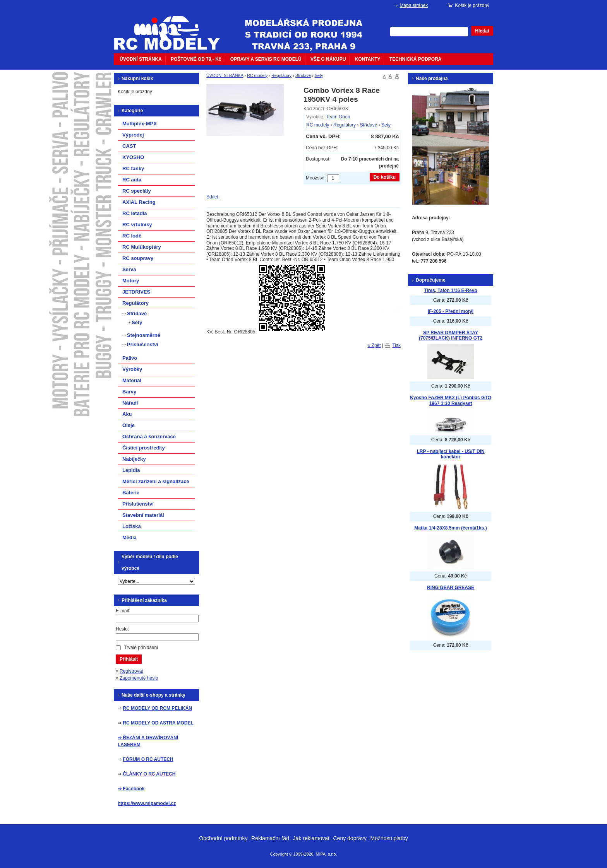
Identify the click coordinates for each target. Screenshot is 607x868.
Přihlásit (129, 659)
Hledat (482, 31)
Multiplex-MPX (140, 124)
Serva (129, 269)
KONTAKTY (368, 59)
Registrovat (131, 671)
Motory (131, 281)
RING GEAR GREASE (451, 588)
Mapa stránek (414, 5)
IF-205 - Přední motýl (451, 311)
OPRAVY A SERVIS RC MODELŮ (266, 59)
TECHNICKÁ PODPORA (416, 59)
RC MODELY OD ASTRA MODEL (158, 723)
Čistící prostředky (144, 448)
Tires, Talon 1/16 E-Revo (451, 290)
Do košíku (385, 177)
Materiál (132, 380)
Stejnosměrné (144, 335)
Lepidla (131, 470)
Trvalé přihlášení (141, 648)
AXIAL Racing (139, 202)
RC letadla (135, 213)
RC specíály (137, 191)
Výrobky (132, 369)
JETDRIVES (136, 292)
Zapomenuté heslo (139, 678)
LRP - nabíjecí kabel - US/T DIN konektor (450, 454)
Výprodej (133, 135)
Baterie (131, 493)
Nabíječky (134, 459)
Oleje (129, 425)
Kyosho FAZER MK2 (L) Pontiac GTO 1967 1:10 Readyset (451, 401)
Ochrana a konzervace (149, 437)
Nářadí (130, 403)
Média (129, 537)
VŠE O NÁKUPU (328, 59)
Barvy (129, 392)
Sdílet (212, 197)
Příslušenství (143, 344)
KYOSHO (133, 157)
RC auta (132, 180)
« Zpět (374, 345)
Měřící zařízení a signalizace (156, 481)
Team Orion (338, 117)
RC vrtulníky (137, 225)
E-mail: (123, 611)
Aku (127, 414)
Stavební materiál (143, 515)
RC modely (257, 75)
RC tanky (133, 168)
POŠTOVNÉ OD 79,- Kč (196, 59)
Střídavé (303, 75)
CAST (129, 146)
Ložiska (132, 526)
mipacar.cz (172, 28)
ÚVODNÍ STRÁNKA (141, 59)
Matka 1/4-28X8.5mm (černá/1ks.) (450, 528)
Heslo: (122, 629)
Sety (319, 75)
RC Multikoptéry (142, 247)
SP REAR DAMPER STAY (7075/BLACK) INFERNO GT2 (451, 336)
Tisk (396, 345)
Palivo (130, 358)
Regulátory (281, 75)
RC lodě (132, 236)
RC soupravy (138, 258)
